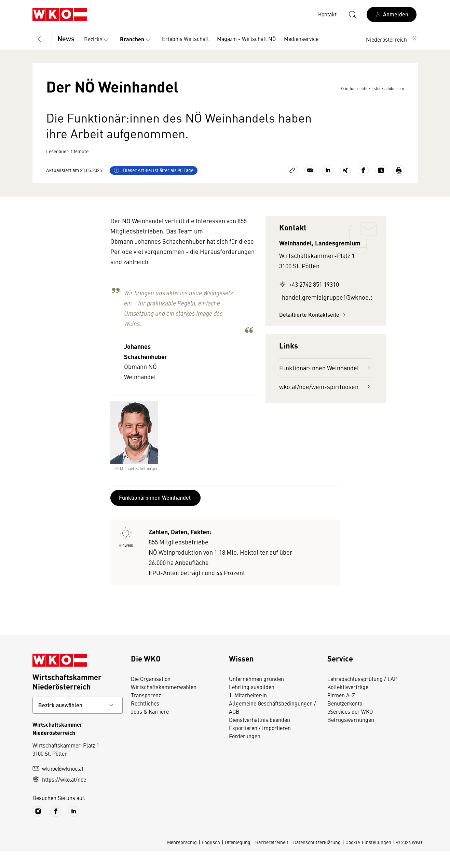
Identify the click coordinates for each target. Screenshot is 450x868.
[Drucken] (399, 187)
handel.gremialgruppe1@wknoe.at (327, 314)
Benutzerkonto (345, 720)
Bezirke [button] (98, 40)
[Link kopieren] (292, 187)
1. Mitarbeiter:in (248, 712)
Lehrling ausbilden (252, 703)
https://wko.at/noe (59, 796)
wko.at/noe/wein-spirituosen (326, 403)
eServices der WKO (350, 728)
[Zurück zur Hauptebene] (39, 39)
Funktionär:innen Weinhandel (326, 385)
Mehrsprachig (182, 859)
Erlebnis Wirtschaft (185, 39)
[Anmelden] (392, 15)
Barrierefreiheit (272, 859)
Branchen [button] (137, 40)
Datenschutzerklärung (317, 859)
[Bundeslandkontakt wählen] (78, 722)
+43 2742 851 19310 (309, 301)
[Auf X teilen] (381, 187)
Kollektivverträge (348, 703)
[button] (392, 39)
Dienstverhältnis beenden (260, 736)
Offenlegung (238, 859)
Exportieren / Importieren (260, 744)
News (66, 38)
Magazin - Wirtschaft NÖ (246, 39)
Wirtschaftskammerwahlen (164, 703)
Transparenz (146, 712)
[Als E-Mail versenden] (310, 187)
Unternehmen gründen (256, 695)
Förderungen (245, 753)
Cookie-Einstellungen (368, 859)
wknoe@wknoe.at (58, 785)
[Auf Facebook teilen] (363, 187)
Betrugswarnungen (351, 736)
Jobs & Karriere (150, 728)
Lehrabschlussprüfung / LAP (362, 695)
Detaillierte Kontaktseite (313, 331)
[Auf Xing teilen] (345, 187)
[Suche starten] (352, 14)
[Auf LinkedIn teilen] (328, 187)
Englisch (211, 859)
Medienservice (301, 39)
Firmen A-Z (341, 712)
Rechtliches (145, 720)
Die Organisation (151, 695)
